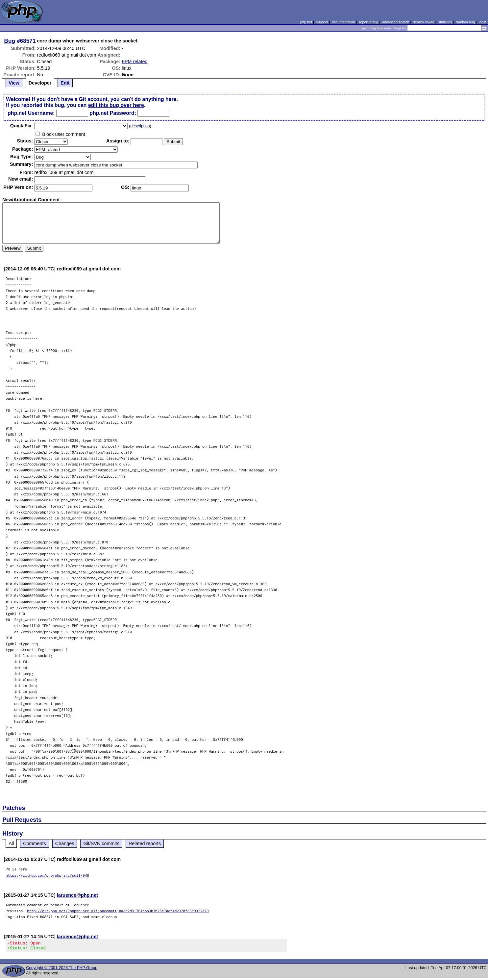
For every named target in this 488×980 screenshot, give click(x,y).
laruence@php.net (77, 895)
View (14, 83)
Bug (10, 41)
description (140, 126)
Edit (65, 83)
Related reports (145, 843)
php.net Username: (31, 113)
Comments (35, 843)
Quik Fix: (22, 126)
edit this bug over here (116, 105)
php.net (306, 22)
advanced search (396, 22)
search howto (424, 22)
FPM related (134, 62)
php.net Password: (113, 113)
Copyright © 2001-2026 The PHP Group (62, 970)
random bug (465, 22)
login (483, 22)
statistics (445, 22)
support (322, 22)
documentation (343, 22)
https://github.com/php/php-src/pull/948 (47, 875)
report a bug (369, 22)
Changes (65, 843)
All (11, 843)
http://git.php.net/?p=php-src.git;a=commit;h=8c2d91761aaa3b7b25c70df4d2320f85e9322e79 (118, 911)
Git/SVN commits (101, 843)
